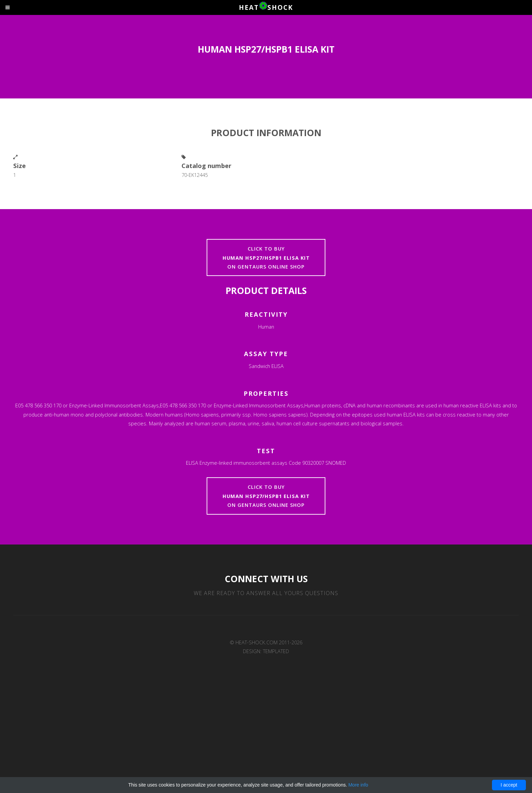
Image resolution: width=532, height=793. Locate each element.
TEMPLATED (276, 651)
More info (358, 785)
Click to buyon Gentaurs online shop (266, 257)
